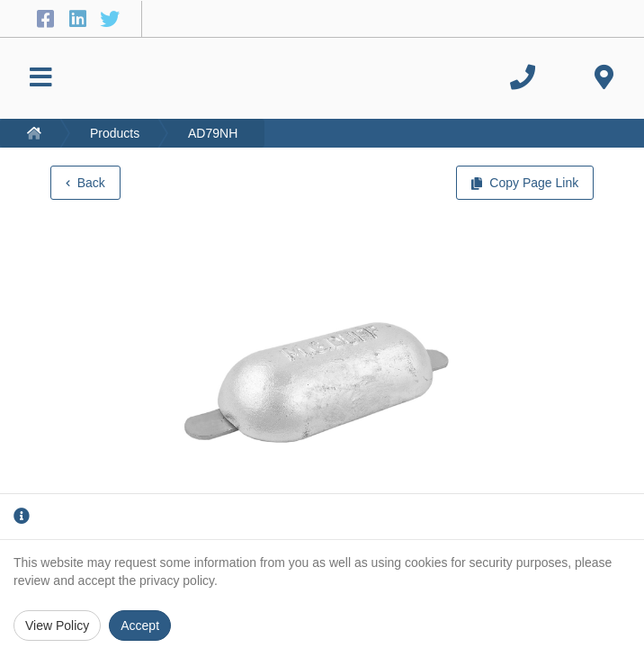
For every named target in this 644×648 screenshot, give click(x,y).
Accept (140, 625)
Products (115, 133)
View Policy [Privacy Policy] (57, 625)
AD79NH (213, 133)
